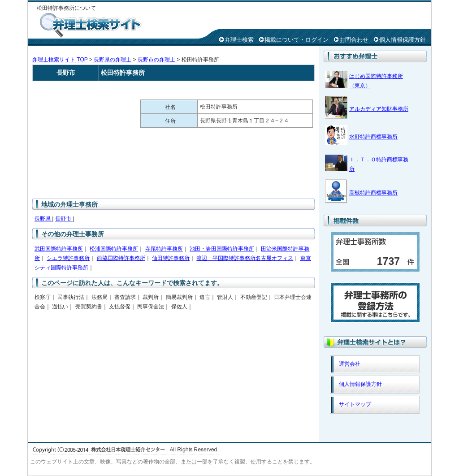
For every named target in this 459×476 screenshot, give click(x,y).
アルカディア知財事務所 (379, 109)
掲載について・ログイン (297, 40)
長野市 (64, 219)
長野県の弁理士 (113, 60)
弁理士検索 (239, 40)
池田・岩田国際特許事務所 (222, 249)
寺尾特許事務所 (164, 249)
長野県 (43, 219)
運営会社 (350, 364)
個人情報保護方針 (403, 40)
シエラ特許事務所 (68, 258)
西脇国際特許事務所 (121, 258)
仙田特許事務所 (171, 258)
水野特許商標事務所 (373, 137)
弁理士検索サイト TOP (60, 60)
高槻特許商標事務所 (373, 193)
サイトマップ (355, 404)
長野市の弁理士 (157, 60)
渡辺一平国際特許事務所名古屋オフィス (245, 258)
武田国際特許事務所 (59, 249)
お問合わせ (354, 40)
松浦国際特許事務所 (114, 249)
